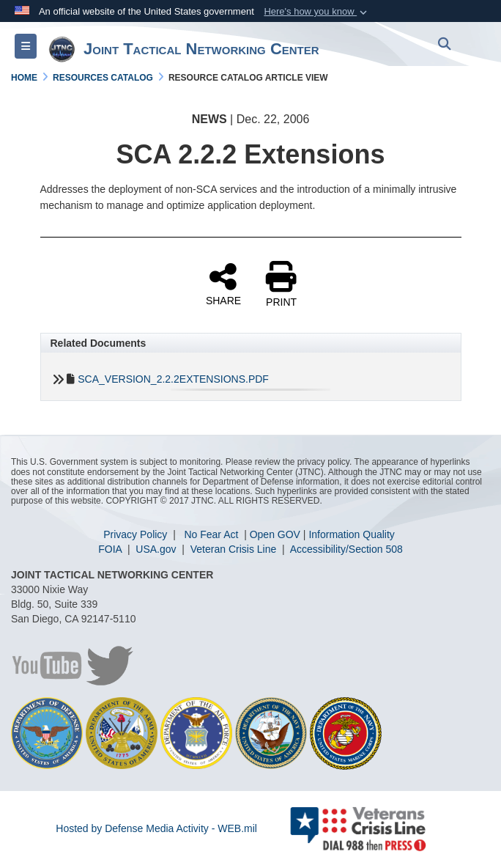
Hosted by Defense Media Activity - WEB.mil (156, 828)
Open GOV (275, 534)
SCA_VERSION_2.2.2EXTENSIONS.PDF (173, 379)
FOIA (111, 549)
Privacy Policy (137, 534)
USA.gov (157, 549)
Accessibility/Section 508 (346, 549)
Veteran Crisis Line (235, 549)
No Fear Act (212, 534)
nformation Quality (353, 534)
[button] (317, 12)
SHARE (223, 284)
